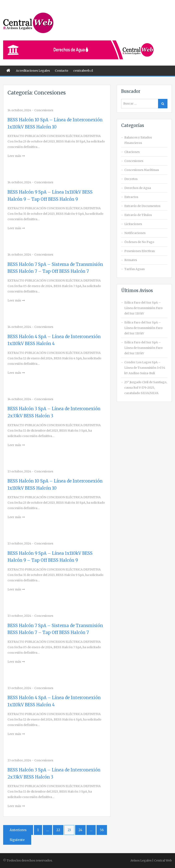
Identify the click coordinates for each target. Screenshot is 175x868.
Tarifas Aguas (134, 269)
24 (80, 830)
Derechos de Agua (138, 188)
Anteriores (18, 830)
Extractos (131, 197)
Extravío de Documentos (142, 206)
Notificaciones (135, 233)
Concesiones (44, 110)
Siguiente (17, 840)
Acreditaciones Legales (33, 71)
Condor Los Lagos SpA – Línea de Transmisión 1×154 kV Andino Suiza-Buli (145, 368)
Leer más (14, 156)
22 (58, 830)
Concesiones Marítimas (142, 170)
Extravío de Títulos (138, 215)
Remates (131, 260)
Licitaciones (133, 224)
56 (102, 830)
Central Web (163, 860)
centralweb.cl (83, 71)
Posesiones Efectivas (140, 251)
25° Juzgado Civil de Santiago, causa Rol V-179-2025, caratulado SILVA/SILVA (146, 388)
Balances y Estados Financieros (138, 140)
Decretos (131, 179)
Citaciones (132, 152)
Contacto (62, 71)
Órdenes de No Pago (139, 242)
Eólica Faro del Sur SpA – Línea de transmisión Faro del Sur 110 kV (143, 308)
